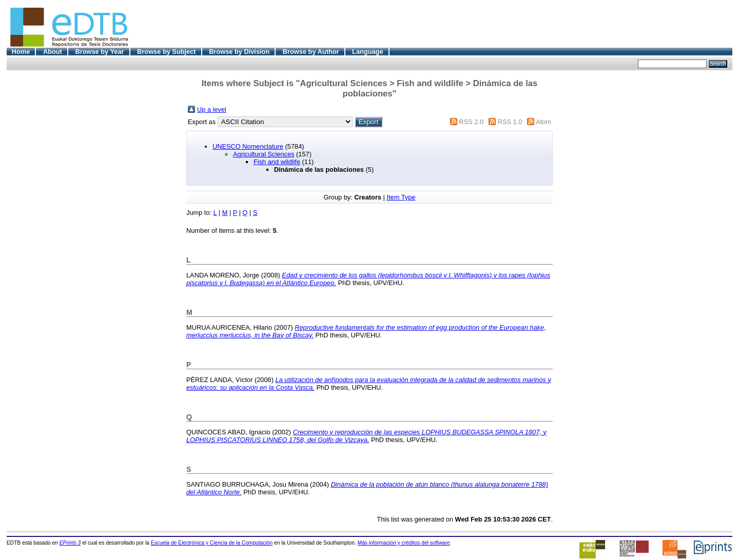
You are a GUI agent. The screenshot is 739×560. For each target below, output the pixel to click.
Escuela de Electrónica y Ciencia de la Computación (212, 543)
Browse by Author (311, 52)
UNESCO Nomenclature (248, 146)
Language (367, 52)
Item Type (401, 197)
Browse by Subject (167, 52)
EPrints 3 (70, 543)
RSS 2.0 (471, 122)
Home (21, 52)
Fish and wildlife (277, 162)
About (53, 52)
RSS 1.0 (510, 122)
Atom (543, 122)
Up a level (212, 109)
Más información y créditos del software (404, 543)
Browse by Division (239, 52)
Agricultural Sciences (264, 154)
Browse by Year (99, 52)
